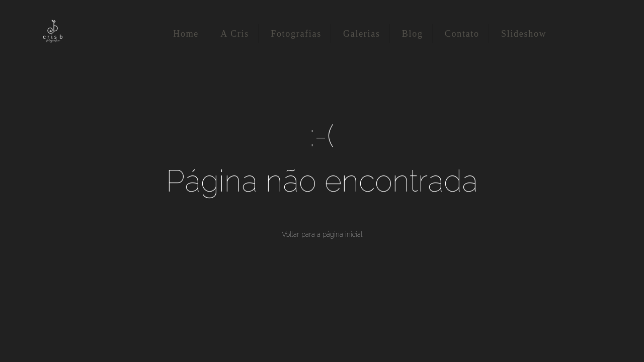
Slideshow (524, 34)
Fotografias (296, 34)
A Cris (235, 34)
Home (186, 34)
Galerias (362, 34)
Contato (462, 34)
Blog (413, 34)
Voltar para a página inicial (322, 234)
